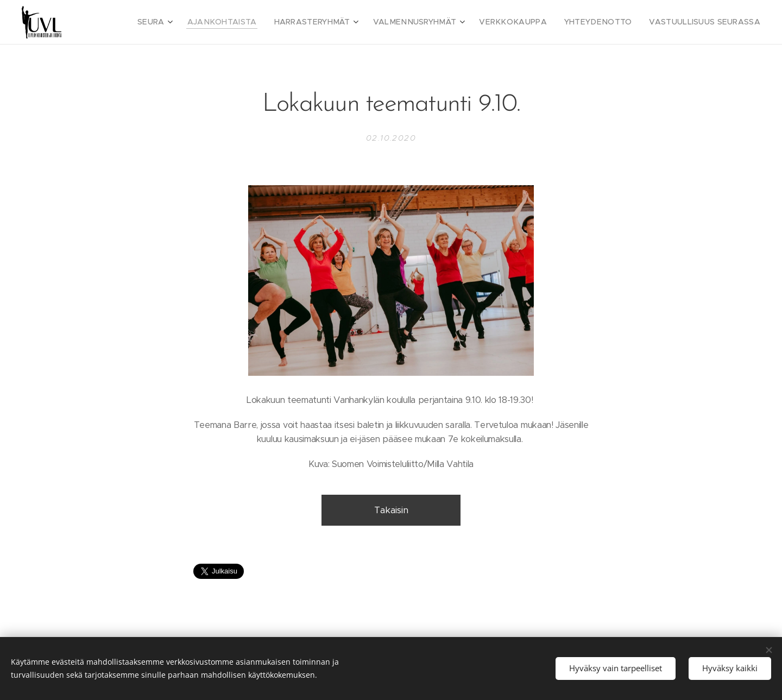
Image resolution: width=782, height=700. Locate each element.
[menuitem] (198, 22)
